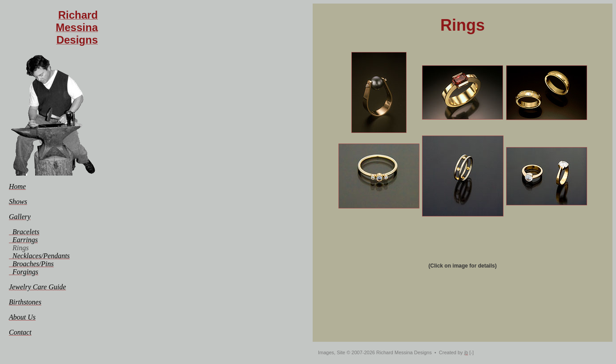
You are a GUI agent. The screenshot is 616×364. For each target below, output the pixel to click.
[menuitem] (17, 186)
